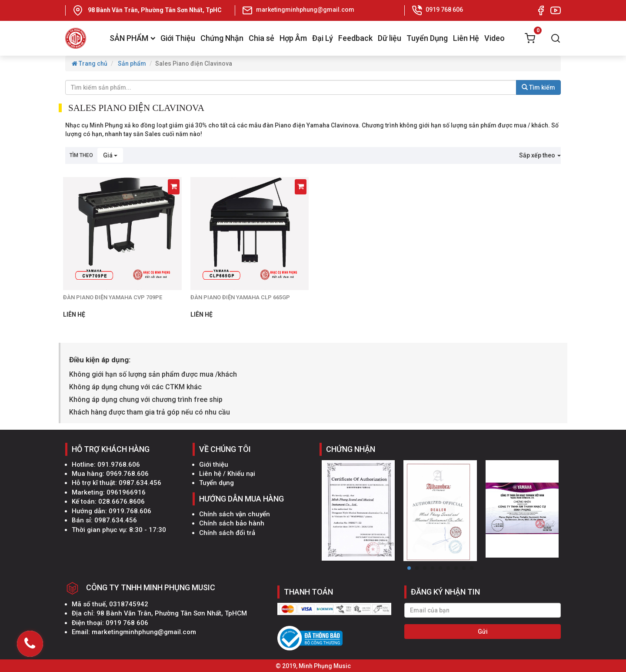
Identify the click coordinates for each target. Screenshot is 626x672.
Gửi (483, 632)
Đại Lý (323, 38)
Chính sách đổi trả (227, 533)
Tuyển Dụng (427, 38)
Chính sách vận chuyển (235, 514)
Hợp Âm (293, 38)
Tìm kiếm (538, 87)
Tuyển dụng (216, 483)
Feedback (355, 38)
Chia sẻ (261, 38)
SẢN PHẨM (132, 38)
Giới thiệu (214, 465)
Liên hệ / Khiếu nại (227, 474)
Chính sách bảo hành (232, 523)
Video (494, 38)
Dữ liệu (390, 38)
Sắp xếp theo (540, 155)
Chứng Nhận (222, 38)
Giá (110, 155)
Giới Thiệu (178, 38)
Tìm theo (81, 155)
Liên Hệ (466, 38)
